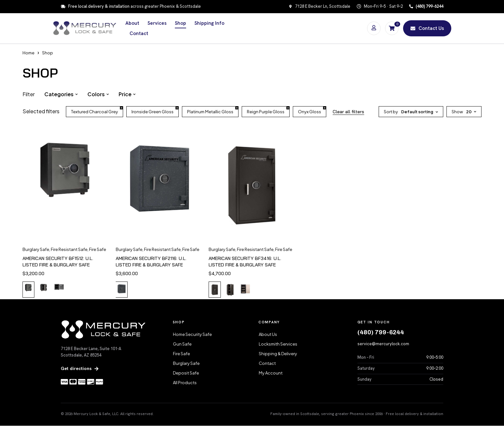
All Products (185, 383)
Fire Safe (98, 249)
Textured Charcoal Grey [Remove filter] (94, 112)
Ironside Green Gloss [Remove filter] (153, 112)
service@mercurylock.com (383, 344)
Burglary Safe (36, 249)
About (132, 23)
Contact (139, 33)
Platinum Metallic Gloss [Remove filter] (210, 112)
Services (157, 23)
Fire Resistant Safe (69, 249)
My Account (271, 373)
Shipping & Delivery (278, 354)
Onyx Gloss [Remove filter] (310, 112)
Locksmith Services (278, 344)
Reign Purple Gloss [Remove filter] (266, 112)
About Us (268, 335)
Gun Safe (182, 344)
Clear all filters (348, 112)
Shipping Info (209, 23)
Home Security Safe (192, 335)
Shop (180, 23)
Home (28, 53)
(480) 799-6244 (381, 333)
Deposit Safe (186, 373)
